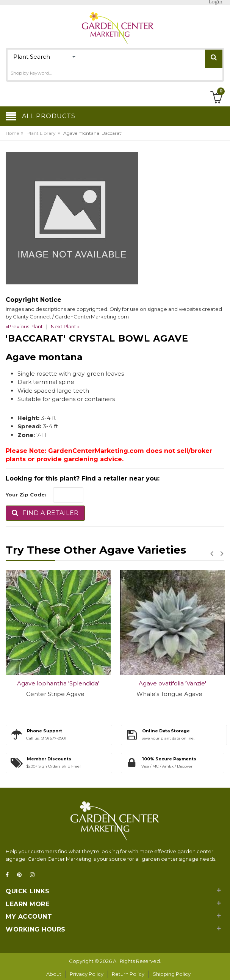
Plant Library (41, 133)
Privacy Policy (87, 974)
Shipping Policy (172, 974)
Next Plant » (65, 326)
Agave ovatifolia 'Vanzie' (172, 683)
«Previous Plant (24, 326)
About (54, 974)
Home (12, 133)
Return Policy (128, 974)
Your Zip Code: (26, 495)
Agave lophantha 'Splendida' (58, 683)
